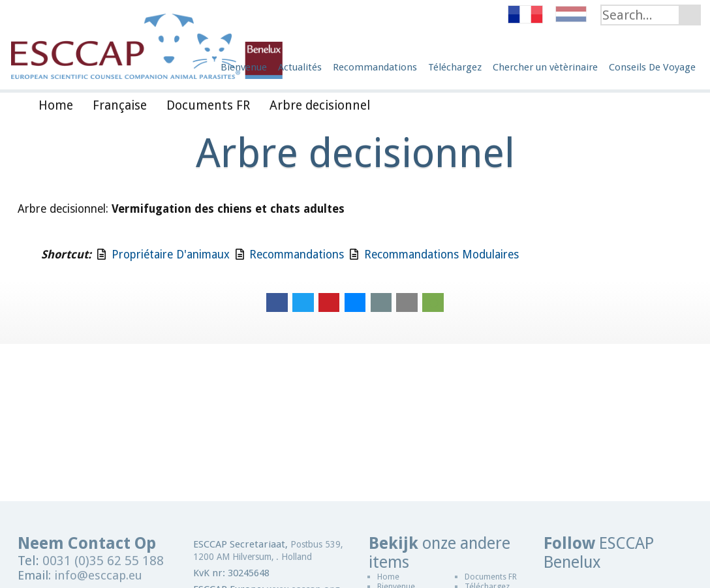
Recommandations (297, 255)
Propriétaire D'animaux (171, 255)
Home (388, 577)
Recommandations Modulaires (441, 255)
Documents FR (491, 577)
